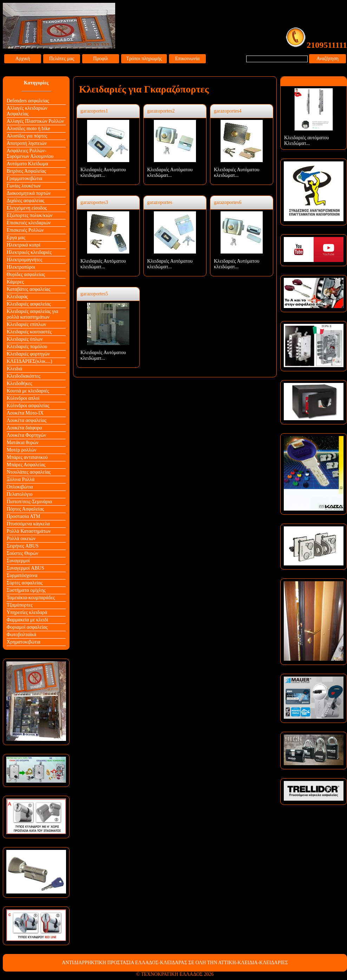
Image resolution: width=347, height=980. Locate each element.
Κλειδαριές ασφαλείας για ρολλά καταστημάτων (32, 314)
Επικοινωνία (188, 59)
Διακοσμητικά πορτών (29, 193)
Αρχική (23, 59)
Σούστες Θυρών (22, 553)
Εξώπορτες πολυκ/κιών (30, 215)
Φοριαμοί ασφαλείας (27, 627)
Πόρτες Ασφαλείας (25, 509)
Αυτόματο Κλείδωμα (27, 164)
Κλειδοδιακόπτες (24, 376)
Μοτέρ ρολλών (22, 450)
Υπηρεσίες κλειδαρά (27, 612)
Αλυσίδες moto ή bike (28, 129)
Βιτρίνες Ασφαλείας (26, 171)
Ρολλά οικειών (21, 539)
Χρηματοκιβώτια (24, 642)
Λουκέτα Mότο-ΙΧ (25, 413)
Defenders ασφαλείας (28, 101)
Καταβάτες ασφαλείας (29, 289)
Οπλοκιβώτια (20, 487)
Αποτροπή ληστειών (27, 143)
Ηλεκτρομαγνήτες (24, 260)
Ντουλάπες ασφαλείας (29, 472)
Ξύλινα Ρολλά (21, 479)
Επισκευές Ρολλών (25, 230)
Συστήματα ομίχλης (26, 590)
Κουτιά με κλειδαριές (28, 391)
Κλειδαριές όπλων (25, 339)
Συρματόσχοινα (22, 575)
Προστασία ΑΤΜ (24, 516)
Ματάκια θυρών (23, 443)
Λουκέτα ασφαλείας (27, 420)
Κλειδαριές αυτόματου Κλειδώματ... (306, 140)
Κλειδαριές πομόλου (27, 347)
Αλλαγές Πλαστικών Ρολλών (35, 121)
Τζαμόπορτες (20, 605)
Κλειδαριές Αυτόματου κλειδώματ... (103, 172)
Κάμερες (15, 282)
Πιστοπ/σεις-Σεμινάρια (29, 502)
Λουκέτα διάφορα (24, 428)
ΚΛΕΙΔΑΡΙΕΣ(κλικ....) (30, 361)
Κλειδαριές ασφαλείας (29, 304)
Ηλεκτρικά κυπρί (24, 245)
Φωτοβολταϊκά (21, 635)
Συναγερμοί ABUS (25, 568)
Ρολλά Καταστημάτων (29, 531)
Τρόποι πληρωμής (144, 59)
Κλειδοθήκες (19, 383)
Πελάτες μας (62, 59)
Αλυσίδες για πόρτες (27, 136)
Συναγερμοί (18, 561)
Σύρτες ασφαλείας (25, 583)
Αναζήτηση (328, 59)
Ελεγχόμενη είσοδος (27, 208)
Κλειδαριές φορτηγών (28, 354)
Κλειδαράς (17, 297)
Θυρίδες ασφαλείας (26, 274)
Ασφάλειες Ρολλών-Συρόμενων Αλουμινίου (30, 153)
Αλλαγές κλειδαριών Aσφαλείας (27, 111)
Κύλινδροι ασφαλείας (28, 406)
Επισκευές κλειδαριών (29, 223)
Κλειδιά (14, 369)
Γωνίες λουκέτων (24, 186)
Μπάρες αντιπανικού (27, 457)
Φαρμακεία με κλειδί (27, 620)
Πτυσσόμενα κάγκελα (28, 524)
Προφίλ (101, 59)
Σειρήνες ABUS (23, 546)
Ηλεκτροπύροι (21, 267)
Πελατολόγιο (19, 494)
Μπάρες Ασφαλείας (26, 465)
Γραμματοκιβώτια (24, 178)
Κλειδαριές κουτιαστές (29, 332)
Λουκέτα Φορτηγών (26, 435)
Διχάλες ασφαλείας (25, 201)
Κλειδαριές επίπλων (26, 324)
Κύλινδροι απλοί (23, 398)
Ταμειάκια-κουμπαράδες (31, 598)
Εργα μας (16, 238)
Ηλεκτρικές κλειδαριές (29, 252)
